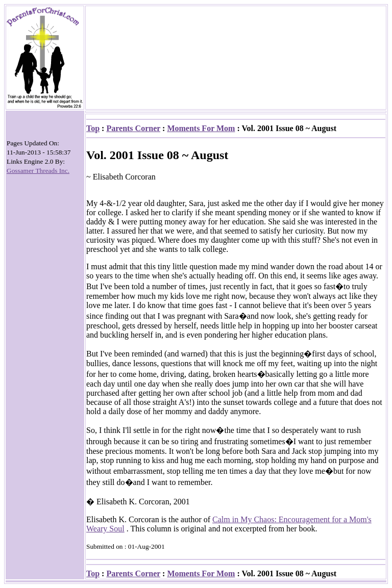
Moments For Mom (201, 128)
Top (93, 128)
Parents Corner (133, 128)
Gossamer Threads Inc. (38, 171)
